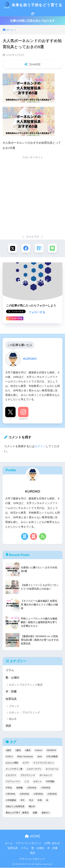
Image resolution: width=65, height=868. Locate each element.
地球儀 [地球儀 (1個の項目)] (19, 788)
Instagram (23, 419)
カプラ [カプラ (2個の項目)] (26, 763)
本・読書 (11, 692)
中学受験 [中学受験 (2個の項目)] (50, 782)
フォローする (37, 313)
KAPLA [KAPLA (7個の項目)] (9, 757)
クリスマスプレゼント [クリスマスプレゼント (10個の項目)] (44, 763)
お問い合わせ (52, 844)
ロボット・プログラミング (24, 713)
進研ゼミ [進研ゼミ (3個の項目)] (46, 813)
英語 (8, 726)
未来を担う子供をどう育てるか (33, 8)
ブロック (14, 706)
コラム (10, 670)
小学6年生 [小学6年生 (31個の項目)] (52, 794)
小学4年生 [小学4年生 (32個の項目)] (24, 794)
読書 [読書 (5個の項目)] (35, 813)
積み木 (13, 719)
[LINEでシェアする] (52, 249)
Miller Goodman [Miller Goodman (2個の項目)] (25, 757)
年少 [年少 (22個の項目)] (31, 801)
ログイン (40, 447)
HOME (32, 837)
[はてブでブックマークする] (39, 249)
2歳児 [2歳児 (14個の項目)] (18, 751)
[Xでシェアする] (13, 249)
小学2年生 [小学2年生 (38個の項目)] (46, 788)
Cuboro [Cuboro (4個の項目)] (39, 751)
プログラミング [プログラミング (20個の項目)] (28, 776)
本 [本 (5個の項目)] (47, 801)
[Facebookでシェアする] (26, 249)
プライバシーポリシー (29, 844)
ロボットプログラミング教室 (26, 685)
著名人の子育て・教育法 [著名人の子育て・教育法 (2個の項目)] (17, 813)
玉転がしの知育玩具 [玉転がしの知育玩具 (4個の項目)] (15, 807)
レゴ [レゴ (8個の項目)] (27, 782)
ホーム (9, 844)
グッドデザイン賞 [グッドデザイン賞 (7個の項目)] (14, 769)
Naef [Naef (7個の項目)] (40, 757)
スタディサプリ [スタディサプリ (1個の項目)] (34, 769)
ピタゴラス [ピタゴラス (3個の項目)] (11, 776)
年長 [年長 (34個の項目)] (40, 801)
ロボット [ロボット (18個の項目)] (37, 782)
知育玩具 (11, 699)
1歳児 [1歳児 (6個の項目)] (8, 751)
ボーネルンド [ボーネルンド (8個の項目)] (46, 776)
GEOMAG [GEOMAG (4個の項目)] (51, 751)
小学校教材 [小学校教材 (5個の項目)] (11, 801)
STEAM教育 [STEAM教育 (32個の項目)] (52, 757)
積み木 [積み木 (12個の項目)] (32, 807)
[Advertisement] (32, 195)
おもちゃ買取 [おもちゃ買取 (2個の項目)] (12, 763)
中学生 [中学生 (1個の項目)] (9, 788)
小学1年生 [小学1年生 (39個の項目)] (32, 788)
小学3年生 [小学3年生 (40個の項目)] (10, 794)
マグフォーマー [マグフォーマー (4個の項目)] (13, 782)
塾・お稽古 (12, 678)
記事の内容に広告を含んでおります (33, 21)
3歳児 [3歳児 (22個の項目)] (28, 751)
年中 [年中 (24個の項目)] (23, 801)
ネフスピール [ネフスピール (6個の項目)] (52, 769)
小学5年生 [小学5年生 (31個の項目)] (38, 794)
